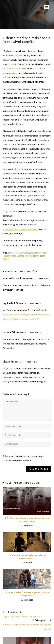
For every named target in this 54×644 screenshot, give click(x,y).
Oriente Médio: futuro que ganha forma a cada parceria (27, 594)
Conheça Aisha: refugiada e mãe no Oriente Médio (27, 557)
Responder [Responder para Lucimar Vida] (35, 333)
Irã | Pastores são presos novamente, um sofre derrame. (27, 520)
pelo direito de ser (37, 256)
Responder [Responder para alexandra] (32, 362)
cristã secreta (14, 253)
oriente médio (36, 253)
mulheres (25, 253)
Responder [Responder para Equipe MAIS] (35, 304)
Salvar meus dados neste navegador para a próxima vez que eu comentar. (23, 458)
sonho (6, 259)
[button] (46, 7)
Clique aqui (8, 211)
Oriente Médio (13, 68)
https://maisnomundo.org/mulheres (20, 229)
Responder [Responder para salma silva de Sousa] (44, 279)
